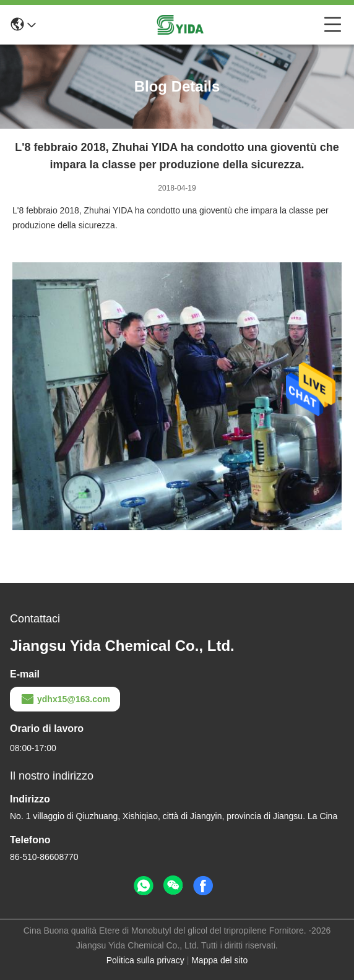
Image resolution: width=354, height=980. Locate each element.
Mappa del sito (219, 960)
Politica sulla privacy (145, 960)
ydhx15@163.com (65, 699)
